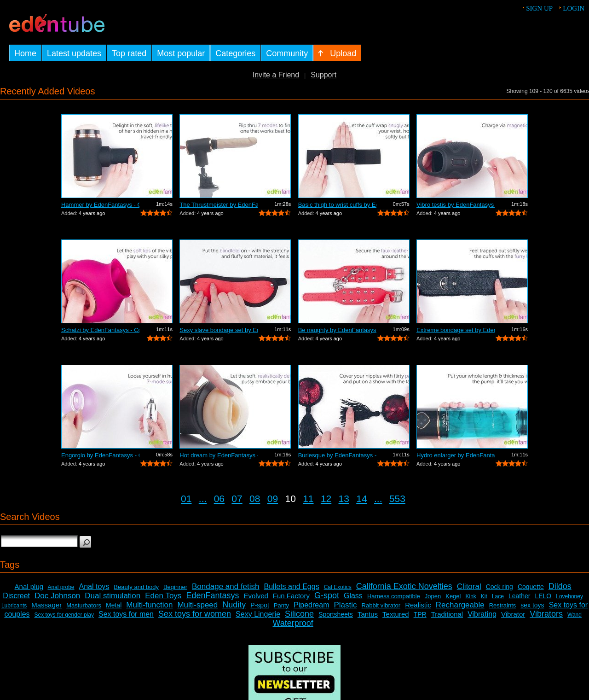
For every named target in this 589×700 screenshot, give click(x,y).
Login (574, 8)
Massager (46, 605)
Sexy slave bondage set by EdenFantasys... (219, 330)
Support (323, 75)
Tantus (368, 614)
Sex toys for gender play (64, 615)
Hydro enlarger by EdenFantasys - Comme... (456, 455)
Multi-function (149, 605)
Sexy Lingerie (258, 614)
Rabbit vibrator (381, 605)
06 (219, 499)
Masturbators (84, 605)
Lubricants (14, 606)
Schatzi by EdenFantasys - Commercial (100, 330)
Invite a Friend (276, 75)
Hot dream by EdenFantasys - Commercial (219, 455)
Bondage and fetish (226, 586)
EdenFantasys (212, 595)
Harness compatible (394, 596)
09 (273, 499)
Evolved (256, 596)
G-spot (327, 595)
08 (255, 499)
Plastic (345, 605)
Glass (353, 596)
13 (344, 499)
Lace (498, 596)
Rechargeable (460, 605)
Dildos (560, 586)
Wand (575, 615)
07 (237, 499)
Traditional (447, 614)
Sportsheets (336, 614)
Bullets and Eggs (292, 586)
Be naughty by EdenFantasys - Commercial (337, 330)
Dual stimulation (113, 596)
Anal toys (94, 586)
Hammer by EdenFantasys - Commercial (100, 205)
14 (361, 499)
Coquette (531, 587)
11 (308, 499)
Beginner (175, 587)
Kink (471, 596)
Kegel (453, 596)
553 (397, 499)
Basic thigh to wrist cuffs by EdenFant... (337, 205)
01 (186, 499)
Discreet (16, 596)
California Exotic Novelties (404, 586)
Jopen (433, 596)
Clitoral (469, 586)
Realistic (418, 605)
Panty (281, 605)
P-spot (260, 605)
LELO (543, 596)
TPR (420, 614)
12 (326, 499)
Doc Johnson (57, 596)
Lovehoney (569, 596)
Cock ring (499, 587)
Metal (114, 605)
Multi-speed (197, 605)
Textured (396, 614)
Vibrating (482, 614)
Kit (484, 596)
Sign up (539, 8)
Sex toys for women (195, 614)
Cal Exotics (338, 587)
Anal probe (61, 587)
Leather (519, 596)
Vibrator (513, 614)
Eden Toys (163, 596)
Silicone (299, 614)
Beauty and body (136, 587)
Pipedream (311, 605)
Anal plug (29, 586)
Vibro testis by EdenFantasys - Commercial (456, 205)
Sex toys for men (126, 614)
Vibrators (546, 614)
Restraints (503, 605)
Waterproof (293, 623)
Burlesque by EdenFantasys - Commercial (337, 455)
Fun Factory (291, 596)
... (203, 499)
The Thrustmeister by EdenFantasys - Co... (219, 205)
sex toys (532, 605)
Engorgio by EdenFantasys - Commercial (100, 455)
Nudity (234, 605)
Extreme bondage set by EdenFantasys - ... (456, 330)
